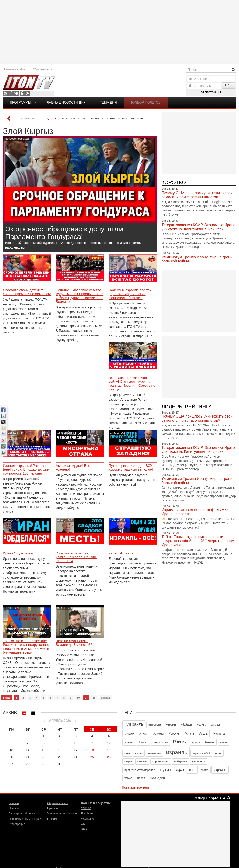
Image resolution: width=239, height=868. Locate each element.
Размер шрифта (206, 798)
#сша (203, 733)
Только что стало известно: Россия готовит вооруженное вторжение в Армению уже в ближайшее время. (26, 647)
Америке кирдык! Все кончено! (73, 468)
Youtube (5, 93)
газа (127, 753)
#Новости (155, 725)
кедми (128, 761)
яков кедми (158, 778)
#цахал (144, 742)
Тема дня (108, 102)
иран (218, 753)
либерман (180, 761)
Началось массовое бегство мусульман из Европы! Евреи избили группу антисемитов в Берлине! (80, 296)
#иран (129, 733)
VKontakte (17, 93)
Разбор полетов (146, 102)
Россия (180, 742)
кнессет (142, 761)
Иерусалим (161, 742)
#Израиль (134, 724)
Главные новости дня (65, 102)
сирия (180, 770)
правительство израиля (140, 770)
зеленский (154, 753)
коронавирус (161, 761)
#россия (174, 734)
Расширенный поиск (22, 814)
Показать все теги (135, 787)
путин (166, 770)
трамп (205, 770)
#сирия (189, 734)
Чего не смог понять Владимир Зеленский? (74, 643)
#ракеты (159, 734)
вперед (105, 698)
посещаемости (93, 118)
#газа (216, 724)
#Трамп (171, 725)
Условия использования (63, 814)
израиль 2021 (201, 753)
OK (22, 93)
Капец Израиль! (121, 553)
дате (50, 118)
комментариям (117, 118)
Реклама (53, 819)
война (223, 742)
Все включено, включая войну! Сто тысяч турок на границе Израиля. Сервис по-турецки (132, 384)
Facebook (11, 93)
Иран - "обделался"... (20, 553)
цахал (141, 778)
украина (220, 770)
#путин (144, 734)
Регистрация (211, 93)
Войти (228, 86)
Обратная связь (42, 69)
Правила (53, 808)
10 (78, 698)
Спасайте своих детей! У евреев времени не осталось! (27, 292)
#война (202, 725)
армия (196, 742)
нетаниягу (199, 761)
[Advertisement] (119, 32)
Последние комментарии (25, 819)
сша (192, 770)
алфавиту (138, 118)
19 (94, 698)
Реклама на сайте (15, 69)
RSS (28, 93)
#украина (219, 734)
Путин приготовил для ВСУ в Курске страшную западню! (132, 468)
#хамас (129, 742)
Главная (14, 803)
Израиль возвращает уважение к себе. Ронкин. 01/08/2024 (76, 557)
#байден (186, 725)
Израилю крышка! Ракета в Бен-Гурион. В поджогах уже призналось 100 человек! (26, 470)
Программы (20, 102)
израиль (177, 752)
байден (210, 742)
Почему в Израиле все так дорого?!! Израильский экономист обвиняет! (130, 294)
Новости (14, 808)
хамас (128, 778)
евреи (139, 753)
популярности (70, 118)
